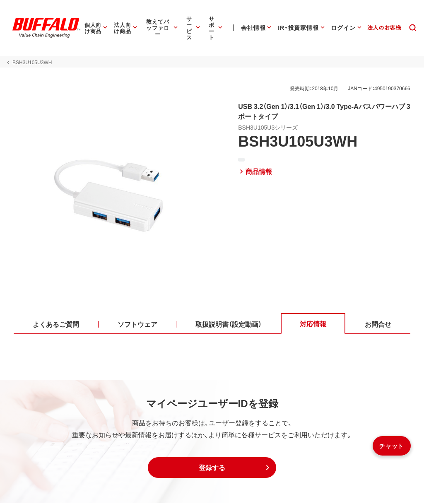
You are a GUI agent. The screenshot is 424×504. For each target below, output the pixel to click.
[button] (212, 469)
